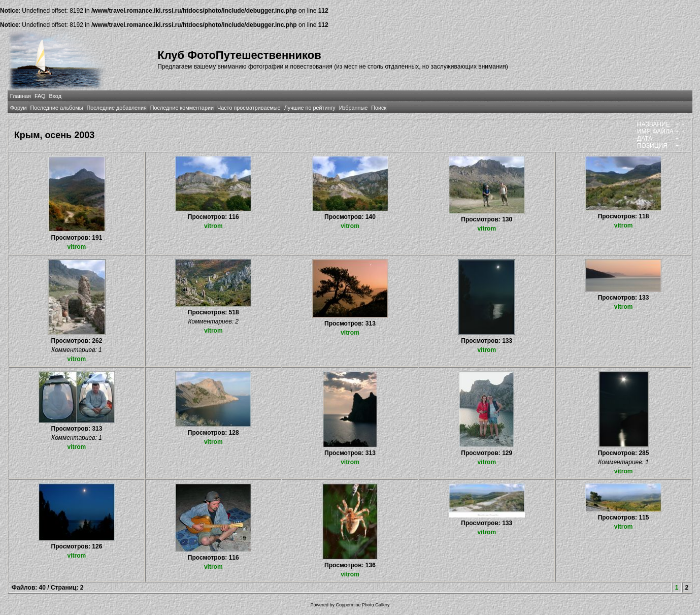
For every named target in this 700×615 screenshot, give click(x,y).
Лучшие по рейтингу (310, 108)
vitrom (77, 247)
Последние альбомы (57, 108)
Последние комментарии (182, 108)
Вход (55, 96)
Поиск (379, 108)
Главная (21, 96)
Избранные (353, 108)
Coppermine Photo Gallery (362, 605)
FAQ (40, 96)
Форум (19, 108)
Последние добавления (116, 108)
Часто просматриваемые (249, 108)
